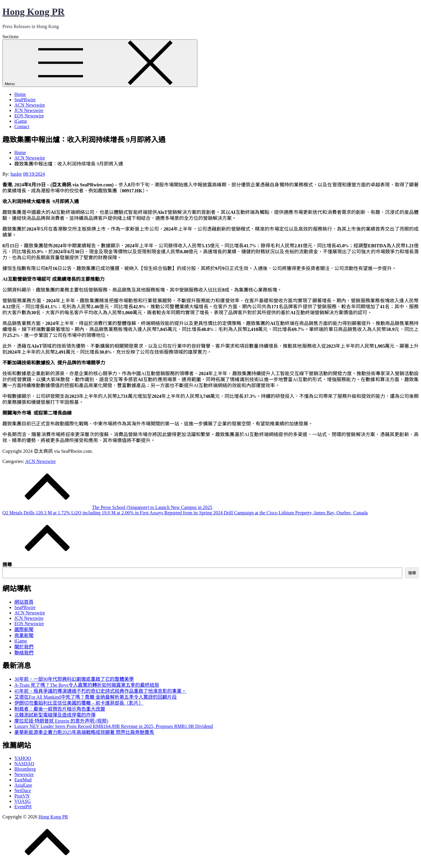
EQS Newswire (29, 116)
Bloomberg (25, 769)
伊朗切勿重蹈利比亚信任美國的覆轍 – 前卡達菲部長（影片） (79, 703)
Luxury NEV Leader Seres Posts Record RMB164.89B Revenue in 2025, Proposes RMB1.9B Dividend (114, 726)
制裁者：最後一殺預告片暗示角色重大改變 (60, 709)
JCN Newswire (29, 110)
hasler (16, 174)
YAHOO (23, 758)
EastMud (23, 780)
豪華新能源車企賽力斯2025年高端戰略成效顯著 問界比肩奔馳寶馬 (84, 732)
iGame (21, 121)
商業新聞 (24, 635)
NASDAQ (24, 764)
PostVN (22, 796)
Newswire (24, 774)
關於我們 (24, 647)
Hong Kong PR (33, 12)
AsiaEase (23, 785)
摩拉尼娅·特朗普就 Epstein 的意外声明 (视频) (61, 721)
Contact (22, 126)
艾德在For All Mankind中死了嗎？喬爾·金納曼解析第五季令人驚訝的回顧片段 (96, 697)
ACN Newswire (30, 105)
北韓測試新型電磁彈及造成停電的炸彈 (55, 715)
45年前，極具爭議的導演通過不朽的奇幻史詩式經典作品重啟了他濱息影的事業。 (100, 691)
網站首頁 (24, 602)
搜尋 (7, 565)
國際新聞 (24, 629)
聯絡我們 (24, 653)
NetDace (23, 790)
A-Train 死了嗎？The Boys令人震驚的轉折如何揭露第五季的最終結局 (87, 685)
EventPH (23, 807)
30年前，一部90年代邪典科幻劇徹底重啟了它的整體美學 (74, 679)
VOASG (23, 801)
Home (20, 94)
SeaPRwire (25, 100)
